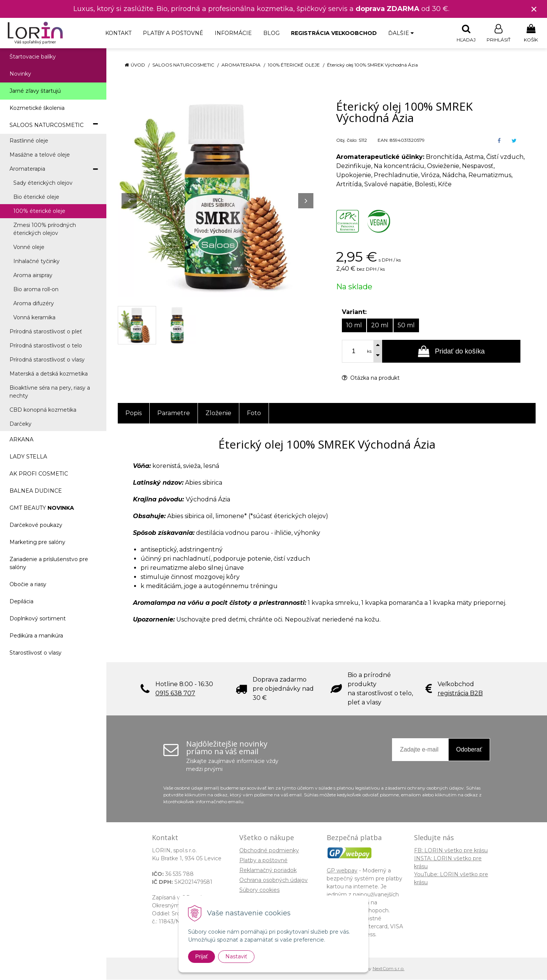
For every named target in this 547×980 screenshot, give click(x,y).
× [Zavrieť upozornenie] (534, 9)
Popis (134, 413)
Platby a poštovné (173, 33)
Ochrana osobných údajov (273, 880)
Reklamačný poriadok (268, 871)
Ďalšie (401, 33)
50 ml (406, 326)
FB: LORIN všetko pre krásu (451, 851)
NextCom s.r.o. (389, 969)
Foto (254, 413)
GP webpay (342, 871)
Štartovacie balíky (33, 57)
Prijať (202, 956)
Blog (271, 33)
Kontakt (118, 33)
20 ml (380, 326)
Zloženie (218, 413)
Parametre (174, 413)
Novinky (20, 74)
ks (369, 352)
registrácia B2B (460, 694)
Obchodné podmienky (269, 851)
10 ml (354, 326)
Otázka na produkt (371, 378)
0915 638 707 (175, 694)
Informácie (233, 33)
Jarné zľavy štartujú (35, 91)
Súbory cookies (259, 890)
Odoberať (469, 750)
